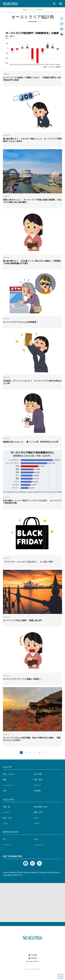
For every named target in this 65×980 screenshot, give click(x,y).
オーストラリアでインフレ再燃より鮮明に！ (23, 679)
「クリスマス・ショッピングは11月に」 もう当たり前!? (28, 562)
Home (25, 10)
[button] (54, 4)
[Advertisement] (32, 903)
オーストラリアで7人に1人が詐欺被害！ (21, 322)
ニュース (7, 767)
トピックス (8, 800)
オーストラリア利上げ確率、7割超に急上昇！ (23, 620)
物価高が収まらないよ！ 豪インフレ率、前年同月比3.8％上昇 (31, 442)
